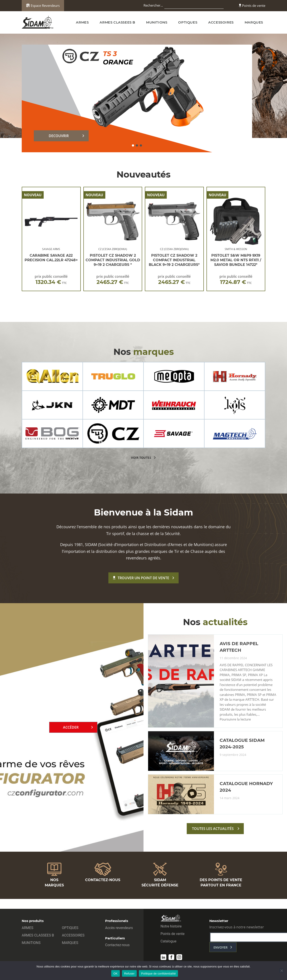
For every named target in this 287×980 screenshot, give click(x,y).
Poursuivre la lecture (235, 719)
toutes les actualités (213, 829)
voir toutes (141, 458)
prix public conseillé (51, 280)
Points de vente (252, 5)
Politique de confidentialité (158, 974)
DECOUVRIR (59, 136)
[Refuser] (282, 971)
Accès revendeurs (119, 928)
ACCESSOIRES (221, 22)
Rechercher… (153, 5)
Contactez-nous (117, 945)
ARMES (82, 22)
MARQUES (254, 22)
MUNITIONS (157, 22)
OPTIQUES (188, 22)
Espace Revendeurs (43, 5)
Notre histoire (171, 926)
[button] (133, 145)
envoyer (221, 947)
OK (116, 974)
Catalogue (169, 941)
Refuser (129, 974)
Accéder (71, 727)
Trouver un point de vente (141, 578)
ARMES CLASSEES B (117, 22)
